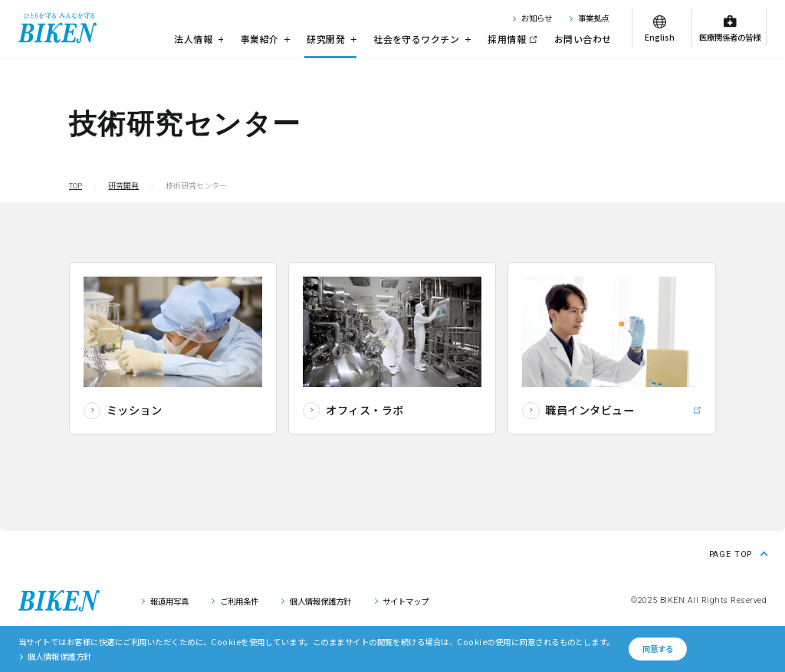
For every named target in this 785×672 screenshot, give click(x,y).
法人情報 (199, 39)
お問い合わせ (583, 39)
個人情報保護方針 (320, 601)
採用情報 (507, 39)
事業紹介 (265, 39)
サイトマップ (406, 601)
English (660, 37)
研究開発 (331, 39)
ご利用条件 (239, 601)
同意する (658, 649)
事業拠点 (593, 18)
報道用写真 (169, 601)
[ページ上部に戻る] (738, 553)
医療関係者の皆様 (730, 37)
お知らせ (537, 18)
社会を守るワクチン (422, 39)
